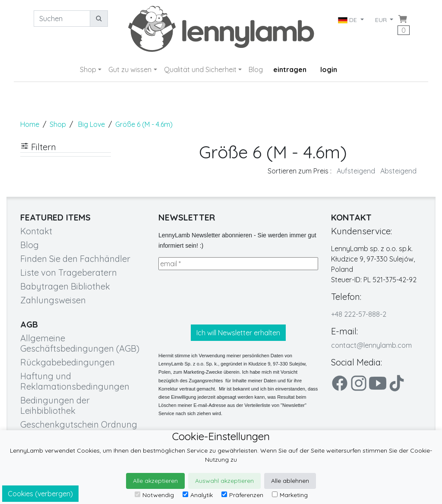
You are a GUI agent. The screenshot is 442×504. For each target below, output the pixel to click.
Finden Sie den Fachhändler (75, 259)
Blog (256, 69)
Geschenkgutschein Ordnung (79, 424)
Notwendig (154, 495)
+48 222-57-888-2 (359, 314)
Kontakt (36, 231)
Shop (88, 69)
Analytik (198, 495)
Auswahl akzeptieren (224, 481)
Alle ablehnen (290, 481)
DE (348, 20)
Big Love (92, 124)
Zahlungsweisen (53, 300)
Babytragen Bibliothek (65, 286)
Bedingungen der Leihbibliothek (55, 405)
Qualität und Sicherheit (200, 69)
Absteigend (398, 171)
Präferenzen (242, 495)
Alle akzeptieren (155, 481)
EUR (382, 20)
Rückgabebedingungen (68, 362)
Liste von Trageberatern (69, 272)
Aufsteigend (356, 171)
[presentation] (224, 297)
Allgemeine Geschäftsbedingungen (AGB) (80, 343)
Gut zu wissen (130, 69)
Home (30, 124)
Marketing (290, 495)
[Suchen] (62, 19)
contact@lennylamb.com (371, 345)
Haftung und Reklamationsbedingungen (75, 381)
